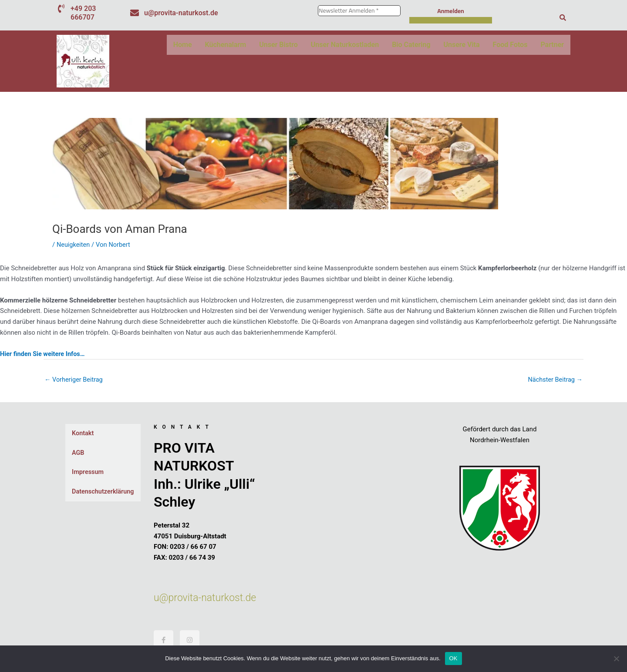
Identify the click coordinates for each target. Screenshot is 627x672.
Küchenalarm (226, 45)
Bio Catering (411, 45)
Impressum (88, 473)
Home (183, 45)
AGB (78, 454)
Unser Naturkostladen (345, 45)
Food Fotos (510, 45)
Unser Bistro (278, 45)
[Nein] (616, 659)
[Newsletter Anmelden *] (359, 11)
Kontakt (83, 434)
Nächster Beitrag (554, 380)
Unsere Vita (462, 45)
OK (453, 658)
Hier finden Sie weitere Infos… (44, 353)
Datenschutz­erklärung (104, 493)
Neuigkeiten (74, 245)
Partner (552, 45)
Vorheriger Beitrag (75, 380)
